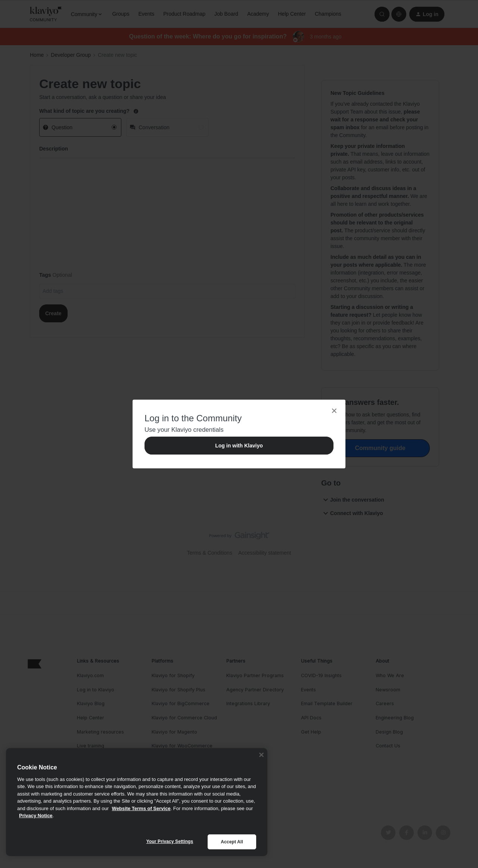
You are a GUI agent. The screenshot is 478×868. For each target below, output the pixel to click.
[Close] (261, 755)
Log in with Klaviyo (239, 446)
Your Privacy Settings (170, 841)
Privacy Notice (36, 816)
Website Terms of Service (141, 808)
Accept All (232, 842)
